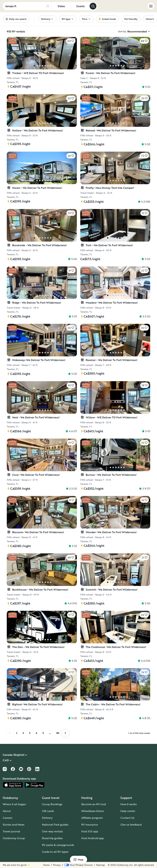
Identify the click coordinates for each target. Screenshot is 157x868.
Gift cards (48, 811)
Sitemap (101, 865)
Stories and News (14, 825)
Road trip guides (52, 838)
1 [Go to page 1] (17, 733)
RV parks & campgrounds (58, 845)
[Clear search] (48, 6)
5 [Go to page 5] (43, 733)
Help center (128, 811)
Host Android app (93, 838)
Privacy (89, 865)
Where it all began (14, 804)
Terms (78, 865)
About (7, 811)
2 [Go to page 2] (23, 733)
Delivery (47, 818)
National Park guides (55, 825)
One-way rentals (52, 831)
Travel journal (11, 831)
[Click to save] (71, 41)
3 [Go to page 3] (30, 733)
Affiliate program (92, 818)
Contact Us (127, 818)
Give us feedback (131, 825)
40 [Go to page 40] (58, 733)
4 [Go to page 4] (36, 733)
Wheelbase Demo (93, 811)
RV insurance (90, 825)
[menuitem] (47, 19)
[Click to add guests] (80, 6)
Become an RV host (94, 804)
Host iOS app (90, 831)
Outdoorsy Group (14, 838)
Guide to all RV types (55, 852)
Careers (8, 818)
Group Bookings (52, 804)
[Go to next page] (65, 733)
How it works (129, 804)
